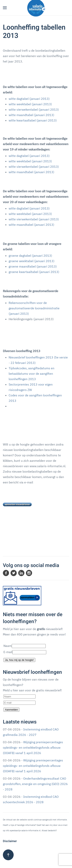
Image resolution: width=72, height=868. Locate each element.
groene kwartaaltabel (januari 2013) (34, 272)
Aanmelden (11, 710)
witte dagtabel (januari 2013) (29, 99)
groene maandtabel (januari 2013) (33, 266)
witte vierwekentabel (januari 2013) (34, 109)
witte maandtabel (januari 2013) (31, 115)
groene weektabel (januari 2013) (31, 261)
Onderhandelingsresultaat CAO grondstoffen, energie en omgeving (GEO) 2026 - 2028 (35, 784)
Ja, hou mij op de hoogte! (19, 660)
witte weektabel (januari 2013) (30, 104)
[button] (5, 8)
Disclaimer (10, 841)
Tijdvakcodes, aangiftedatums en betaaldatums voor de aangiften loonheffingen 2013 (31, 374)
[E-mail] (19, 703)
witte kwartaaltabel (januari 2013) (33, 120)
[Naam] (19, 697)
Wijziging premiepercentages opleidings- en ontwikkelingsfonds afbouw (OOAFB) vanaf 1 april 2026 (33, 747)
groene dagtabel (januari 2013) (30, 256)
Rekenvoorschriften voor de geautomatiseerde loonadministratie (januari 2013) (34, 308)
